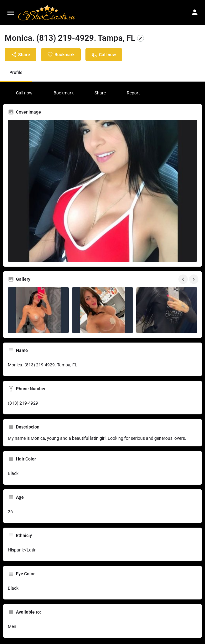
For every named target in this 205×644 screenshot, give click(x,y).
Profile (16, 72)
